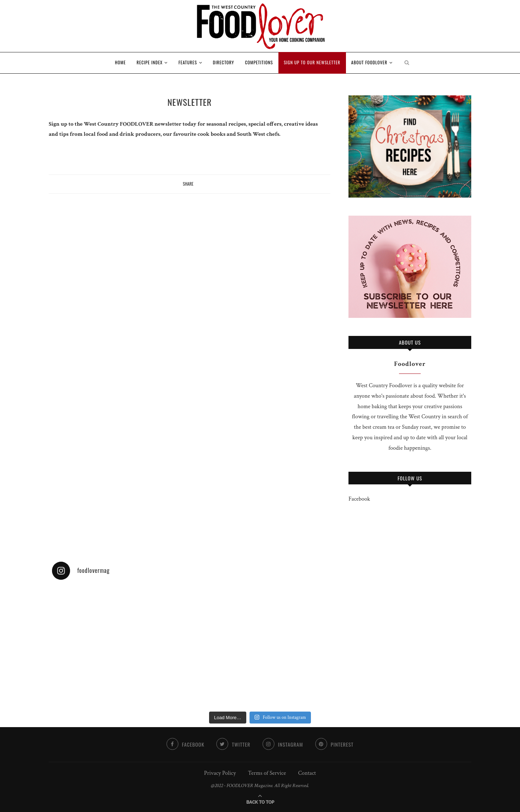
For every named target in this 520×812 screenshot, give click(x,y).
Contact (307, 773)
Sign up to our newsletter (312, 62)
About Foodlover (369, 62)
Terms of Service (267, 773)
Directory (224, 62)
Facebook (359, 499)
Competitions (259, 62)
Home (120, 62)
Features (188, 62)
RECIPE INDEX (149, 62)
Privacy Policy (220, 773)
